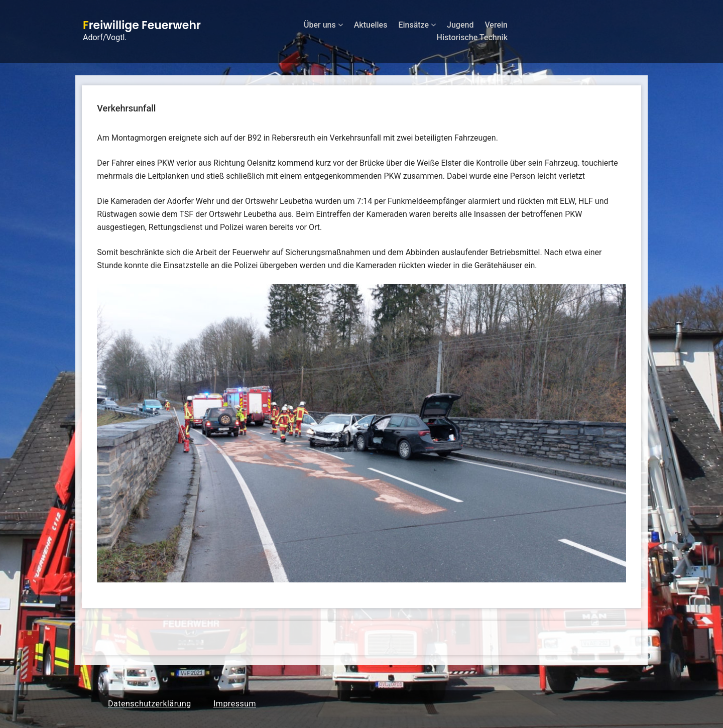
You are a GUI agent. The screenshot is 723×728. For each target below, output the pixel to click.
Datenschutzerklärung (150, 704)
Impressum (235, 704)
